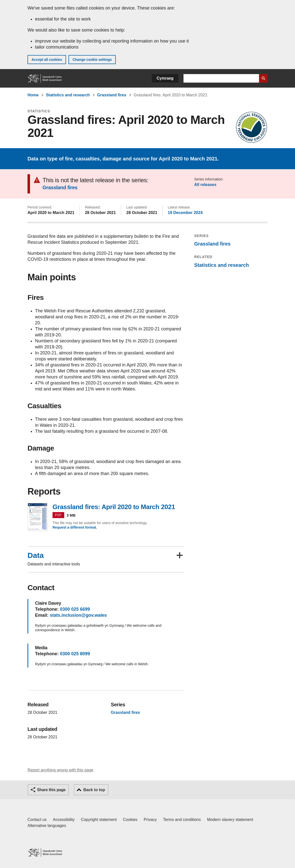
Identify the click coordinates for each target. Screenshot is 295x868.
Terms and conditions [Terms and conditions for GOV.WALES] (182, 820)
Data (36, 555)
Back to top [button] (94, 790)
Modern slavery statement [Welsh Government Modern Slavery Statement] (230, 820)
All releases (205, 185)
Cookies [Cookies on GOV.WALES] (130, 820)
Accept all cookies (47, 60)
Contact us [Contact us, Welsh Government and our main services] (37, 820)
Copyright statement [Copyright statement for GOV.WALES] (99, 820)
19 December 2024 (185, 213)
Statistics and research (68, 95)
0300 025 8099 (75, 654)
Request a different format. (75, 527)
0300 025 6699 (75, 609)
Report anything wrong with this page (60, 770)
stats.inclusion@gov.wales (78, 615)
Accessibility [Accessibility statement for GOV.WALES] (64, 820)
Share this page (51, 790)
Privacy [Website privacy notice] (150, 820)
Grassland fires (112, 95)
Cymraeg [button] (165, 78)
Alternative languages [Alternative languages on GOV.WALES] (47, 826)
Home (33, 95)
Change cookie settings (92, 60)
